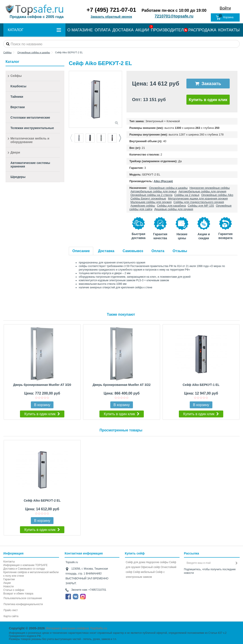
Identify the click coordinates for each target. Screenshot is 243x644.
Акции (7, 583)
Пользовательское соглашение (23, 598)
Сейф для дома (136, 562)
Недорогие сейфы (157, 562)
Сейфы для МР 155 (201, 206)
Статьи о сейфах (14, 590)
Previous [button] (71, 138)
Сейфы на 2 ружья (187, 195)
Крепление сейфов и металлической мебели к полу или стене (31, 574)
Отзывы (180, 251)
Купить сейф (135, 553)
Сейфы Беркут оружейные (148, 198)
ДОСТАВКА (123, 30)
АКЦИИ (142, 30)
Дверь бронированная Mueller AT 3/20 (42, 385)
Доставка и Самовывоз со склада (24, 569)
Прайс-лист (11, 610)
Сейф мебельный (144, 572)
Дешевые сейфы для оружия (174, 209)
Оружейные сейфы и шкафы (168, 188)
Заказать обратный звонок (111, 17)
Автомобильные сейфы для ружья (154, 191)
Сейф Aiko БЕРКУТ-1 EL (201, 385)
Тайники (17, 97)
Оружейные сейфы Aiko (217, 195)
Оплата (158, 251)
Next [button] (120, 138)
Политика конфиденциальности (23, 604)
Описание (81, 251)
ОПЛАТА (103, 30)
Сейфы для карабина (171, 206)
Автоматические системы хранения (30, 165)
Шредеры (18, 177)
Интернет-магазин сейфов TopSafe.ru (76, 628)
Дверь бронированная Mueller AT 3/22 (121, 385)
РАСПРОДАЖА (202, 30)
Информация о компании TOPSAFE (25, 565)
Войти (225, 8)
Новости (8, 586)
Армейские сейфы (143, 206)
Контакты (9, 562)
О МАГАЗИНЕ (80, 30)
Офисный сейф (150, 567)
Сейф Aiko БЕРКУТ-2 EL (42, 500)
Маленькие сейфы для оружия (151, 202)
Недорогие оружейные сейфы (210, 188)
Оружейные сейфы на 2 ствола (151, 195)
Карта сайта (11, 616)
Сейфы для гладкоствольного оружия (199, 202)
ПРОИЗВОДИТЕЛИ (169, 30)
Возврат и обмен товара (18, 594)
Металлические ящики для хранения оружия (198, 198)
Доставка (106, 251)
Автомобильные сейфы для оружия (202, 191)
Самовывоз (133, 251)
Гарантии (9, 579)
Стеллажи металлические (30, 118)
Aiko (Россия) (163, 181)
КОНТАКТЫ (229, 30)
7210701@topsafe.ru (174, 16)
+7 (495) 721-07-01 (111, 10)
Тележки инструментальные (32, 128)
